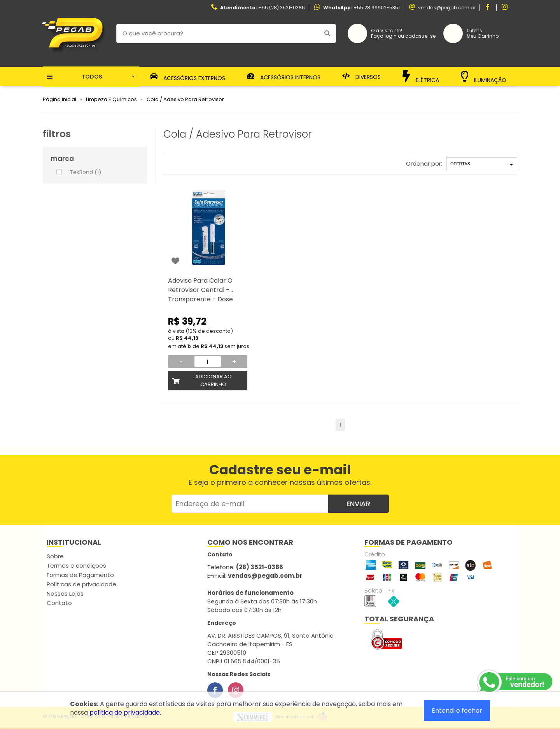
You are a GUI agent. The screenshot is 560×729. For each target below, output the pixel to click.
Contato (59, 603)
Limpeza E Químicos (111, 99)
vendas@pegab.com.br (447, 8)
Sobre (55, 556)
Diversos (362, 77)
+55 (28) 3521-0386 (282, 8)
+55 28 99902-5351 (377, 8)
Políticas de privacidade (81, 584)
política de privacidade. (125, 712)
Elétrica (421, 76)
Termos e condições (76, 566)
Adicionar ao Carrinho (213, 380)
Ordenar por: (424, 163)
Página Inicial (59, 99)
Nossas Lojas (65, 594)
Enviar (358, 504)
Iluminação (484, 77)
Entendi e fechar (457, 711)
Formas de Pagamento (80, 575)
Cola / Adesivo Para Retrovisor (185, 99)
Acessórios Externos (188, 77)
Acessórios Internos (284, 77)
